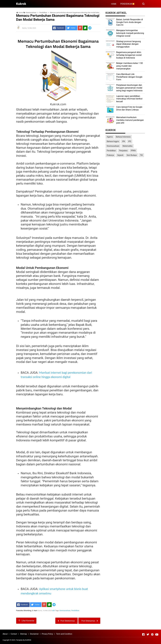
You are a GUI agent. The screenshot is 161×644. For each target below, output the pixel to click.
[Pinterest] (80, 28)
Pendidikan (75, 611)
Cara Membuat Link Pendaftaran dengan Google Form (129, 77)
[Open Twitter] (148, 634)
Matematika (127, 146)
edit (54, 611)
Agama (110, 137)
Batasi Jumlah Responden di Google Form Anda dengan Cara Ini (130, 22)
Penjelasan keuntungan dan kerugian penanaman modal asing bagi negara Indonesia (129, 88)
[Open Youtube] (157, 634)
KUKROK (28, 640)
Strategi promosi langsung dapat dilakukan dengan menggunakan (129, 44)
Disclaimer (34, 634)
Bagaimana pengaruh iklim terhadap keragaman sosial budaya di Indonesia (129, 55)
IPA (124, 141)
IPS (130, 141)
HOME (114, 4)
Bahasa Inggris (113, 141)
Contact (14, 634)
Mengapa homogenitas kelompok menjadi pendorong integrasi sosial (130, 33)
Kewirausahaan (65, 611)
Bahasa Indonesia (123, 137)
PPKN (133, 151)
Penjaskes (123, 151)
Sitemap (23, 634)
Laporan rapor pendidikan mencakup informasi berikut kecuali (129, 99)
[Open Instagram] (152, 634)
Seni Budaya (132, 155)
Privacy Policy (47, 634)
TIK (141, 155)
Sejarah (120, 155)
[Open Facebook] (143, 634)
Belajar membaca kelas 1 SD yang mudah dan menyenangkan (130, 66)
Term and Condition (64, 634)
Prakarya (110, 155)
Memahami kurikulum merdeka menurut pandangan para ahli (130, 120)
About (5, 634)
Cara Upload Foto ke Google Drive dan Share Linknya (129, 108)
